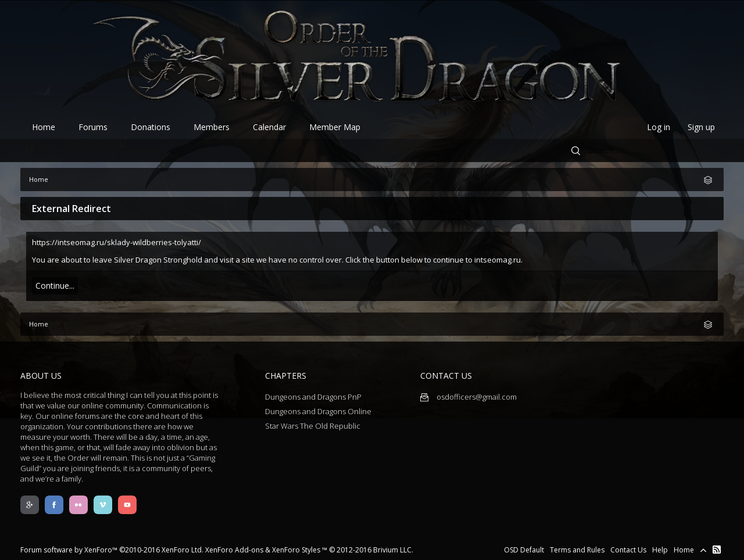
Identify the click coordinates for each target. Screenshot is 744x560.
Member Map (335, 127)
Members (212, 127)
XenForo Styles (296, 550)
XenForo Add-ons (234, 550)
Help (660, 550)
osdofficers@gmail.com (468, 397)
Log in (659, 127)
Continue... (55, 286)
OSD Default (524, 550)
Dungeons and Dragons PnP (313, 397)
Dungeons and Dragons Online (318, 411)
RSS (717, 550)
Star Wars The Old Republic (313, 426)
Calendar (269, 127)
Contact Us (628, 550)
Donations (151, 127)
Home (44, 127)
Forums (93, 127)
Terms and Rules (577, 550)
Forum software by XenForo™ (112, 550)
